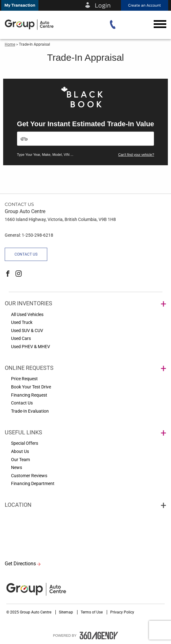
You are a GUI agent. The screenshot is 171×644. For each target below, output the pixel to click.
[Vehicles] (86, 139)
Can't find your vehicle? (136, 155)
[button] (20, 5)
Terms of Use (92, 612)
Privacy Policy (122, 612)
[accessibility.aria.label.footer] (99, 636)
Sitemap (66, 612)
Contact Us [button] (26, 254)
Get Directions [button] (20, 564)
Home (10, 44)
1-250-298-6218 (37, 235)
